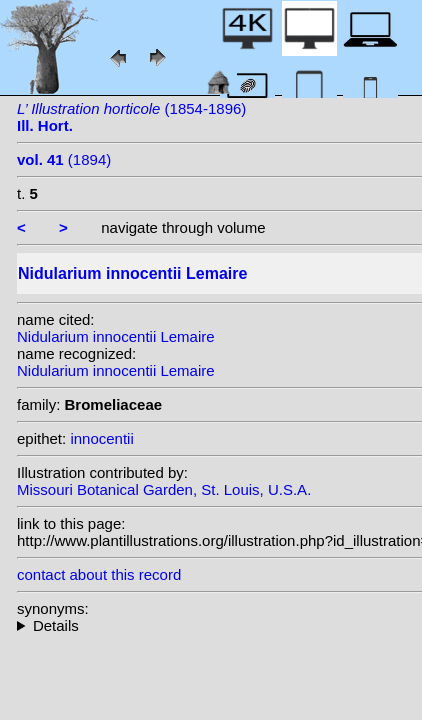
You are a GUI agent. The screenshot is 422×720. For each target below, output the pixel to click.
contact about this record (99, 574)
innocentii (101, 438)
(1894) (64, 159)
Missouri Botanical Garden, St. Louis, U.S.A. (164, 489)
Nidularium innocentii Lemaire (116, 336)
